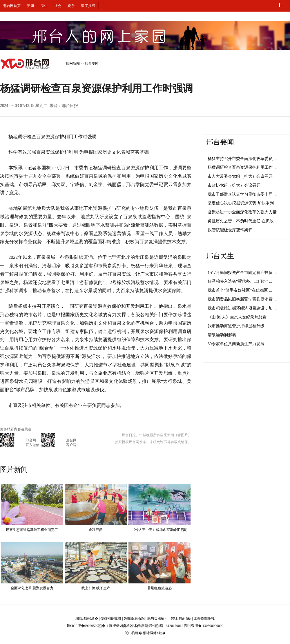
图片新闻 (14, 470)
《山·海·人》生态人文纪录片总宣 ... (239, 317)
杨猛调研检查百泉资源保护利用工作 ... (242, 167)
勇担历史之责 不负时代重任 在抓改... (242, 221)
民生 (44, 6)
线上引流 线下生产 (96, 588)
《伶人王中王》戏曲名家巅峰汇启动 (159, 530)
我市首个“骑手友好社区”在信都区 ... (240, 290)
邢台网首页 (12, 6)
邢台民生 (220, 256)
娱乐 (71, 6)
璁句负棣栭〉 (157, 618)
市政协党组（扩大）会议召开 (234, 185)
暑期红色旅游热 (159, 588)
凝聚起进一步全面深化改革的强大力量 (242, 212)
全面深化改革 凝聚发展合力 (32, 588)
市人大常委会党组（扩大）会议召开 (240, 176)
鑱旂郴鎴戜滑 (111, 618)
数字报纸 (88, 6)
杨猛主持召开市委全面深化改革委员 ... (242, 159)
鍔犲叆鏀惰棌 (181, 618)
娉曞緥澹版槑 (134, 618)
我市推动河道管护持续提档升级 (236, 326)
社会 (58, 6)
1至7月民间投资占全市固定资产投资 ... (242, 273)
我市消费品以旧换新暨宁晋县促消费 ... (242, 299)
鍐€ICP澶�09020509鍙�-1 (87, 626)
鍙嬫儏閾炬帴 (204, 618)
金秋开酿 (96, 530)
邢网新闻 (73, 63)
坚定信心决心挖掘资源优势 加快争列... (242, 203)
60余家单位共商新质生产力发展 (236, 344)
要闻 (30, 6)
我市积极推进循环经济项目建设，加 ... (242, 308)
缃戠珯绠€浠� (87, 618)
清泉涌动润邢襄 (222, 335)
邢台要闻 (92, 63)
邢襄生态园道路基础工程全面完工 (32, 530)
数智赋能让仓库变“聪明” (230, 230)
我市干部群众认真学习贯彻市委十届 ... (242, 194)
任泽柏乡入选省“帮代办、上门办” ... (240, 281)
